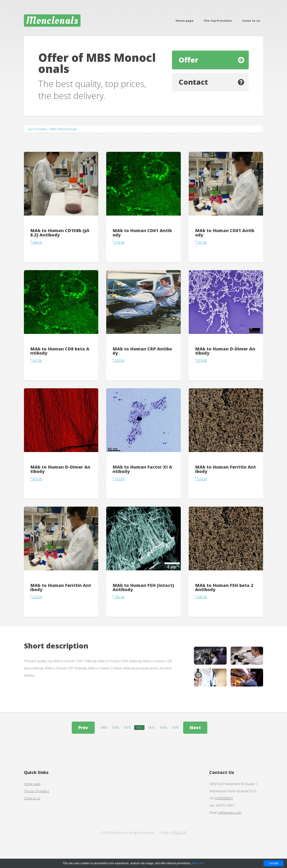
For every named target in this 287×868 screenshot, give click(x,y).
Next (195, 727)
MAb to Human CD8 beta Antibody (60, 351)
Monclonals (52, 21)
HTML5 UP (178, 833)
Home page (184, 21)
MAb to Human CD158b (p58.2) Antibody (60, 233)
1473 (151, 728)
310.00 (118, 479)
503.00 (118, 361)
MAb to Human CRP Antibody (142, 351)
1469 (103, 728)
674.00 (118, 242)
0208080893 (224, 798)
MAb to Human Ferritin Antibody (226, 469)
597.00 (36, 361)
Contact (193, 82)
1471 (127, 728)
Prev (83, 727)
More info (198, 863)
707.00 (201, 242)
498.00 (36, 242)
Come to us (251, 21)
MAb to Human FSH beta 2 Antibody (224, 587)
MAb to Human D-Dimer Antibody (225, 351)
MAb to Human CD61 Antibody (142, 233)
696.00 (201, 597)
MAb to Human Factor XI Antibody (142, 469)
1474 (163, 728)
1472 (139, 728)
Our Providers (38, 129)
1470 (115, 728)
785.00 (118, 597)
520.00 (201, 479)
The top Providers (218, 21)
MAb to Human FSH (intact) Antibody (143, 587)
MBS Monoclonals (63, 129)
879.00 (201, 361)
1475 (175, 728)
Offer (188, 60)
